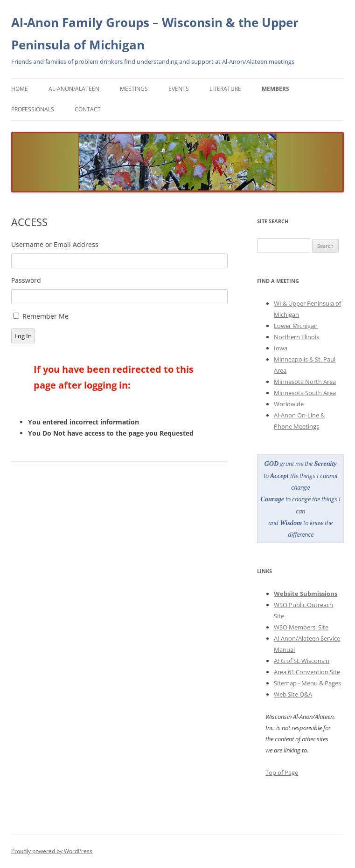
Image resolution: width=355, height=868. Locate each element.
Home (20, 89)
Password (26, 280)
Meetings (134, 89)
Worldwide (289, 404)
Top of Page (282, 772)
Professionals (33, 109)
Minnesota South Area (305, 393)
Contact (88, 109)
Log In (23, 336)
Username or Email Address (55, 244)
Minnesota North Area (305, 382)
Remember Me (45, 316)
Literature (225, 89)
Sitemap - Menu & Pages (307, 683)
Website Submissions (306, 594)
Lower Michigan (296, 326)
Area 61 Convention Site (307, 672)
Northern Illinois (296, 337)
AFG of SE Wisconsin (302, 661)
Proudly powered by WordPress (52, 851)
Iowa (281, 348)
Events (179, 89)
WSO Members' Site (301, 627)
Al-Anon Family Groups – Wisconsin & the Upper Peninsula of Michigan (155, 34)
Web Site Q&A (293, 694)
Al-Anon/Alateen (74, 89)
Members (275, 89)
